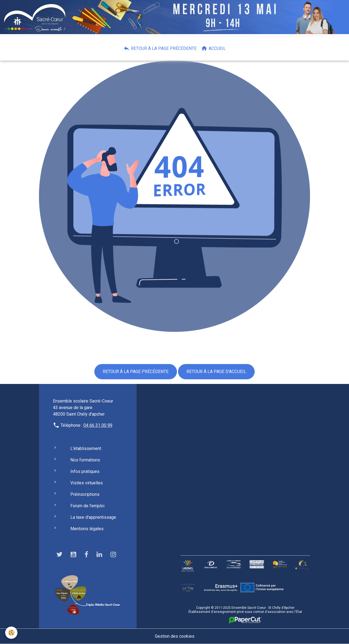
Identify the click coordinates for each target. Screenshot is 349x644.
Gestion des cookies (175, 636)
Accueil (213, 48)
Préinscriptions (85, 494)
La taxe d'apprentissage (93, 517)
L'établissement (86, 448)
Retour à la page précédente (160, 48)
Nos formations (85, 460)
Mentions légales (87, 529)
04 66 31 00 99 (98, 425)
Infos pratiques (85, 471)
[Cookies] (12, 633)
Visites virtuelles (87, 483)
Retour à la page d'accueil (216, 372)
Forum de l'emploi (87, 506)
